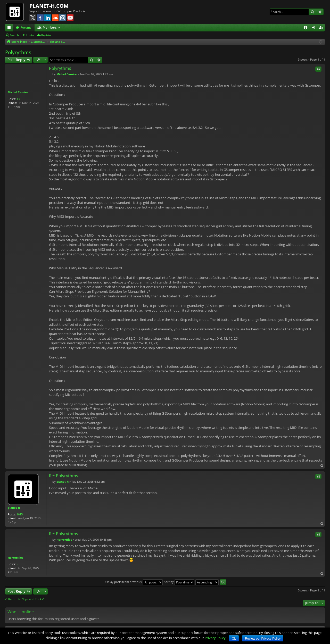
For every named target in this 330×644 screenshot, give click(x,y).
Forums (26, 27)
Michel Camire (18, 92)
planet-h (14, 508)
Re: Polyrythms (64, 476)
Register (47, 35)
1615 (20, 514)
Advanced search (320, 12)
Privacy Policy (215, 638)
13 (18, 99)
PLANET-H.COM (49, 6)
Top (322, 466)
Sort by (179, 582)
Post (16, 60)
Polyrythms (18, 52)
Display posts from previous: (133, 582)
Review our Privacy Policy (263, 639)
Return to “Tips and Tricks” (26, 599)
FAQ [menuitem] (307, 28)
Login (30, 35)
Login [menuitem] (314, 28)
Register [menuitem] (322, 28)
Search (312, 12)
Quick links (10, 28)
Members (50, 27)
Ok (234, 639)
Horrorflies (15, 558)
